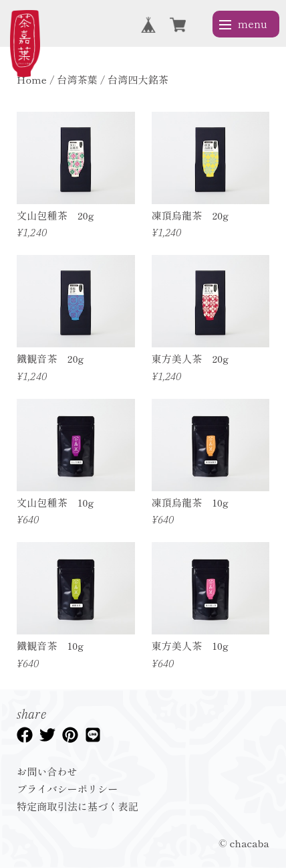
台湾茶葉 (77, 79)
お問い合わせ (47, 771)
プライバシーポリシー (67, 789)
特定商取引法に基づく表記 (78, 806)
